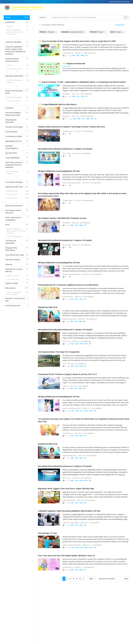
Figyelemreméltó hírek (48, 307)
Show (64, 364)
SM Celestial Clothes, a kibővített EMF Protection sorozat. (62, 218)
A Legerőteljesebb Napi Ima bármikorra (57, 104)
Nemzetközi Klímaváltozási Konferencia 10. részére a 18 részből (65, 330)
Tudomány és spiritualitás (71, 523)
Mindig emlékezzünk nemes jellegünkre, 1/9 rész (59, 397)
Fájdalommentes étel (74, 64)
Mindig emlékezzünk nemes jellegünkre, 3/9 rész (59, 171)
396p (73, 55)
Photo (86, 344)
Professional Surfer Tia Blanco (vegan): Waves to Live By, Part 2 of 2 (67, 374)
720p (78, 55)
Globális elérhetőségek (99, 7)
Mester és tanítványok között (72, 183)
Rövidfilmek (92, 9)
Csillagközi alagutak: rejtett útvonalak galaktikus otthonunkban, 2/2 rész (69, 511)
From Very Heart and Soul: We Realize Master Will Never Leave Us (66, 556)
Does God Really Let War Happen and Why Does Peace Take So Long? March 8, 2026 (77, 41)
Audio (74, 119)
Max (50, 7)
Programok (81, 9)
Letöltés (118, 9)
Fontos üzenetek (106, 9)
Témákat (70, 9)
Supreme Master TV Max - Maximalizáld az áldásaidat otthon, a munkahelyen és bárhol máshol (82, 82)
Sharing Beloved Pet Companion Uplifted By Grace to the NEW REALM (68, 285)
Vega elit (65, 386)
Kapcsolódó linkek (118, 7)
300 (91, 579)
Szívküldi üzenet (68, 131)
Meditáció (84, 7)
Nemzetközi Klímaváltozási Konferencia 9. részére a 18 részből (65, 466)
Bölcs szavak (67, 153)
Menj (127, 579)
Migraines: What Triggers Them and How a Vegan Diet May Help (66, 489)
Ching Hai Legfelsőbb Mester (66, 7)
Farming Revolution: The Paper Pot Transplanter (59, 352)
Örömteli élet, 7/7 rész (47, 533)
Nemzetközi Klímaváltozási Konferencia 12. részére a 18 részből (65, 149)
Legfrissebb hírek (68, 53)
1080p (82, 55)
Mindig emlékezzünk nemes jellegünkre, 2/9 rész (59, 263)
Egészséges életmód (69, 500)
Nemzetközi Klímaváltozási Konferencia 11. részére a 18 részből (65, 240)
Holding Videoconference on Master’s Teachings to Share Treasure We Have (71, 127)
